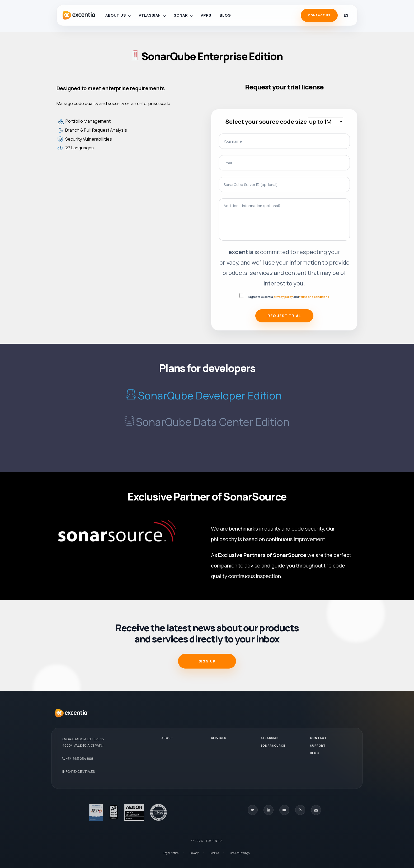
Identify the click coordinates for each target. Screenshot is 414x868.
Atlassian (153, 15)
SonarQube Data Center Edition (213, 422)
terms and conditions (314, 297)
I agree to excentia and (288, 297)
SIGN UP (207, 661)
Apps (206, 15)
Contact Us (319, 15)
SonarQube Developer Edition (210, 395)
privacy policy (283, 297)
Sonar (183, 15)
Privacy (194, 853)
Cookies (214, 853)
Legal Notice (171, 853)
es (346, 15)
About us (118, 15)
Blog (225, 15)
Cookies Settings (240, 853)
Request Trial (284, 316)
